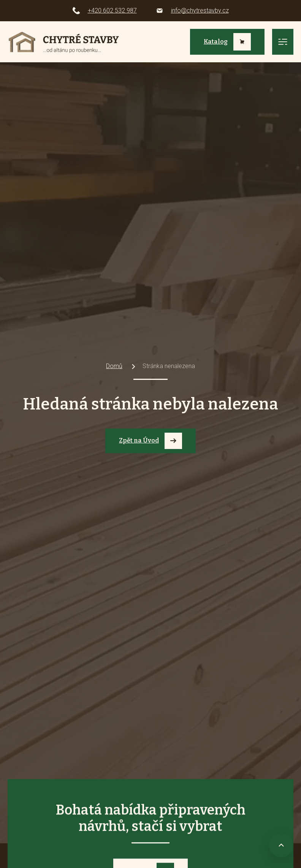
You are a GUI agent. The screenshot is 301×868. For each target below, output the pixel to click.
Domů (114, 366)
